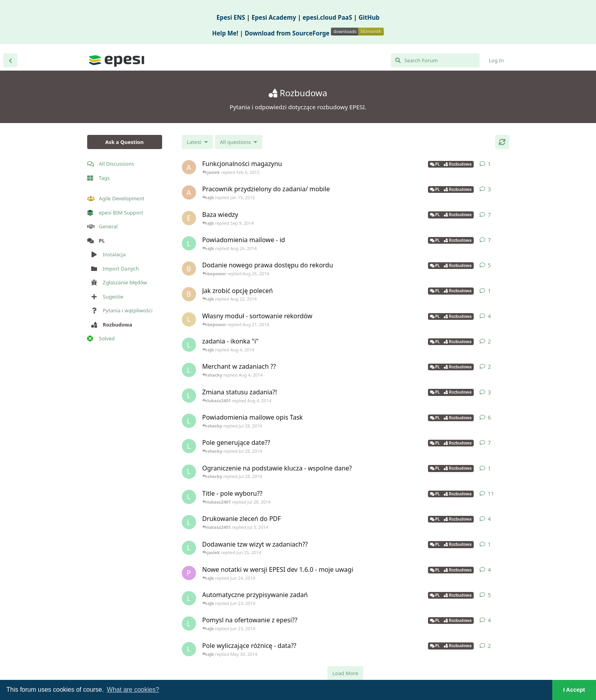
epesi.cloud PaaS (327, 17)
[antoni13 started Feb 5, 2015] (189, 167)
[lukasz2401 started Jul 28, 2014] (189, 472)
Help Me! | (229, 33)
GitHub (369, 17)
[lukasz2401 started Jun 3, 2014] (189, 598)
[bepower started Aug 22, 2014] (189, 294)
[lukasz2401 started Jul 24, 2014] (189, 421)
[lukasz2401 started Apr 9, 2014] (189, 243)
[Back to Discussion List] (10, 60)
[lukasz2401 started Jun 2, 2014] (189, 623)
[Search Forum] (435, 60)
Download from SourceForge (314, 33)
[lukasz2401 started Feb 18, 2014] (189, 522)
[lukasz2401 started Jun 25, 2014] (189, 548)
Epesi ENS (231, 17)
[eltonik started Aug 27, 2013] (189, 218)
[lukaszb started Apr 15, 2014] (189, 319)
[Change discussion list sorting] (197, 142)
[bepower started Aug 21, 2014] (189, 269)
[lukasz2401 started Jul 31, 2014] (189, 345)
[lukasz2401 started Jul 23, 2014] (189, 497)
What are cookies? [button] (133, 690)
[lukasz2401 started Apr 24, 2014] (189, 649)
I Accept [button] (574, 690)
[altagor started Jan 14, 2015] (189, 192)
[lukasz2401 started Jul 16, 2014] (189, 446)
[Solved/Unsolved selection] (239, 142)
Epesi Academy (274, 17)
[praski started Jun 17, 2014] (189, 573)
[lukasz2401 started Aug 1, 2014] (189, 396)
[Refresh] (502, 142)
